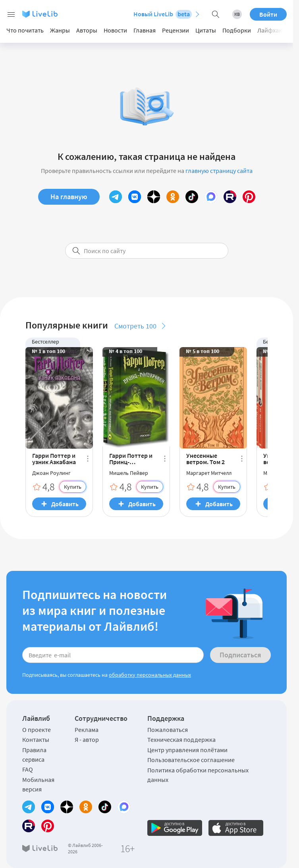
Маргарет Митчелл (209, 473)
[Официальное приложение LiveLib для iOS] (236, 828)
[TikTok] (192, 197)
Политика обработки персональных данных (198, 775)
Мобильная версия (38, 784)
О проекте (37, 730)
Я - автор (87, 739)
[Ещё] (88, 459)
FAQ (28, 769)
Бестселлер (45, 342)
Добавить (65, 504)
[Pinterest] (249, 197)
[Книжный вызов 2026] (237, 14)
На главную (69, 197)
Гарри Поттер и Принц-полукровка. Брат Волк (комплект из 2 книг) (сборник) (131, 459)
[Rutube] (230, 197)
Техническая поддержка (181, 739)
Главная (145, 30)
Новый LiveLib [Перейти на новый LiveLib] (163, 14)
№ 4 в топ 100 (125, 351)
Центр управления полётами (187, 750)
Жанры (60, 30)
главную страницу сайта (219, 171)
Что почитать (25, 30)
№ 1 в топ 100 (48, 351)
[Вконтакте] (135, 197)
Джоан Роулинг (51, 473)
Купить (73, 487)
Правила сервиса (34, 755)
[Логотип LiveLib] (40, 14)
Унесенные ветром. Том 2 (205, 459)
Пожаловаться (168, 730)
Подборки (237, 30)
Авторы (87, 30)
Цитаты (206, 30)
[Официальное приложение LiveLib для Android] (175, 828)
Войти (268, 14)
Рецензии (176, 30)
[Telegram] (116, 197)
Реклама (87, 730)
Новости (115, 30)
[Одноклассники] (173, 197)
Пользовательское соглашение (191, 760)
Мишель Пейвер (129, 473)
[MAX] (211, 197)
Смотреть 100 (135, 326)
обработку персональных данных (150, 675)
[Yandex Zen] (154, 197)
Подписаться (240, 655)
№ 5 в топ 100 (203, 351)
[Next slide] (277, 31)
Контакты (36, 739)
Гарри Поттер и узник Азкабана (54, 459)
